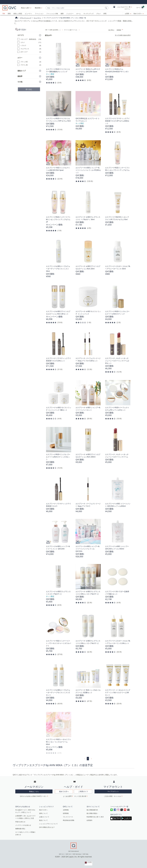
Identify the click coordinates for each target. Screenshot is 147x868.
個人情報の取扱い (92, 813)
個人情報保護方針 (92, 810)
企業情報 (66, 810)
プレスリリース (68, 817)
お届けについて (44, 817)
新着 (9, 14)
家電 (105, 14)
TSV (4, 14)
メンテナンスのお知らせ (23, 825)
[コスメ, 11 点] (29, 42)
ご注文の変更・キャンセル (112, 796)
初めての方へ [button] (64, 791)
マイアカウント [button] (113, 791)
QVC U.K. (68, 854)
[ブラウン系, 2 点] (29, 65)
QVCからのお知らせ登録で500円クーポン (33, 796)
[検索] (106, 8)
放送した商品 (18, 14)
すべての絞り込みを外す (123, 35)
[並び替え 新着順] (124, 30)
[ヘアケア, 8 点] (29, 46)
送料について (43, 813)
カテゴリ (21, 35)
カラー (20, 58)
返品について (43, 820)
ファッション (39, 14)
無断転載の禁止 (20, 829)
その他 (20, 82)
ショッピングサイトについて (48, 824)
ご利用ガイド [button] (83, 791)
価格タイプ (22, 71)
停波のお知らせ (20, 822)
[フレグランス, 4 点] (29, 49)
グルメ (99, 14)
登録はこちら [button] (34, 791)
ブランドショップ (26, 18)
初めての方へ (138, 14)
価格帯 (20, 76)
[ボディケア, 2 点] (29, 52)
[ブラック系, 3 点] (29, 62)
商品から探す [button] (25, 8)
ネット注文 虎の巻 (80, 796)
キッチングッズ (89, 14)
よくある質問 (67, 796)
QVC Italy (86, 854)
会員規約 (89, 820)
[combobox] (75, 8)
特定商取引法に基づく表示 (95, 817)
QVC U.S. (62, 854)
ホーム (79, 14)
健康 (62, 14)
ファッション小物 (52, 14)
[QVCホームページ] (16, 18)
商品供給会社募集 (69, 820)
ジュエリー (70, 14)
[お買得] (128, 14)
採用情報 (66, 813)
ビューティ (28, 14)
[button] (121, 8)
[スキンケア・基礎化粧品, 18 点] (29, 39)
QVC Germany (77, 854)
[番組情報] (38, 8)
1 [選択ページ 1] (88, 759)
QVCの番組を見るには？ (47, 827)
